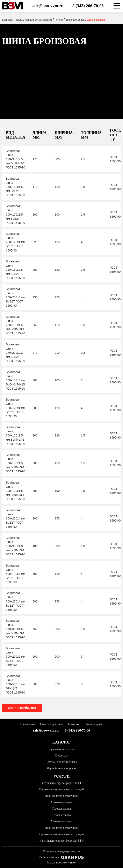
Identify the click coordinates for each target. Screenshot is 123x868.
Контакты (74, 724)
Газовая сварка (61, 809)
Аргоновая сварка (61, 802)
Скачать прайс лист (22, 708)
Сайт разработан (61, 857)
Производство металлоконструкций (62, 789)
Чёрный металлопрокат (61, 768)
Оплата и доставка (52, 724)
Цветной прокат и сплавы (61, 762)
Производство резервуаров (61, 796)
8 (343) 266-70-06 (88, 6)
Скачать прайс (94, 724)
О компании (28, 724)
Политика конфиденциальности (61, 851)
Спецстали (61, 755)
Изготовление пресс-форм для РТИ (61, 783)
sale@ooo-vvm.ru (48, 6)
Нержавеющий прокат (62, 749)
